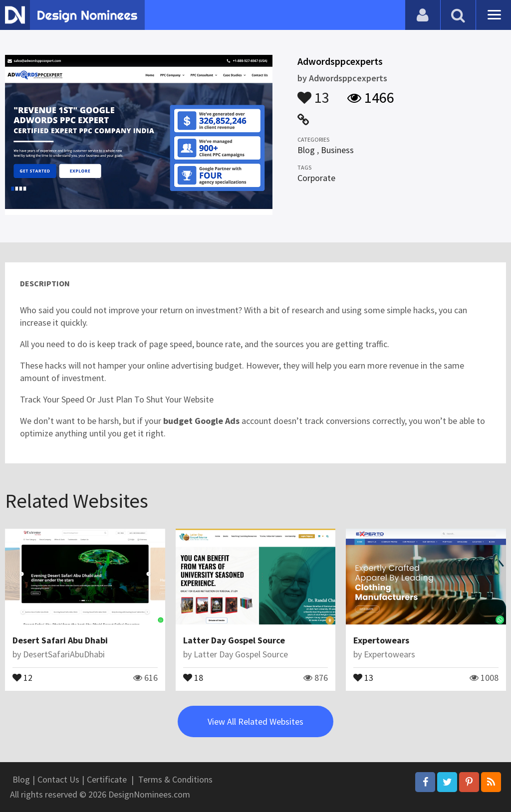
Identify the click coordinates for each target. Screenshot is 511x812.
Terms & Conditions (175, 779)
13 (313, 93)
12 (22, 677)
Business (337, 150)
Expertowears (381, 640)
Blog (306, 150)
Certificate (107, 779)
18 (193, 677)
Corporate (316, 178)
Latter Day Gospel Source (234, 640)
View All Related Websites (255, 721)
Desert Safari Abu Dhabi (60, 640)
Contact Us (58, 779)
